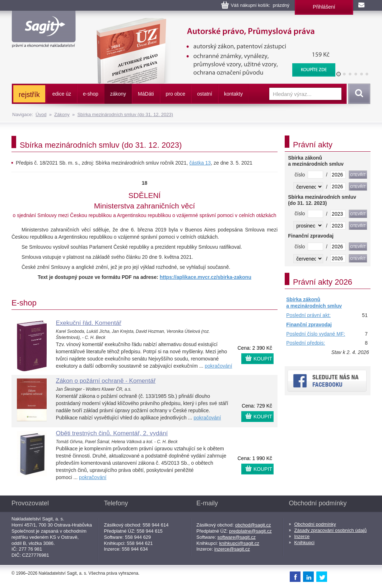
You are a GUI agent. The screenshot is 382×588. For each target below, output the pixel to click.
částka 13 (200, 163)
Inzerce (302, 536)
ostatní (205, 94)
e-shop (91, 94)
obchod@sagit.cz (253, 525)
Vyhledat (358, 94)
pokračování (218, 366)
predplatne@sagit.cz (250, 531)
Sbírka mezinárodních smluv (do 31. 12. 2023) (125, 114)
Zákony (62, 114)
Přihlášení (324, 7)
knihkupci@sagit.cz (239, 543)
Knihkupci (304, 543)
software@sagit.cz (237, 537)
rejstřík (29, 95)
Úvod (41, 114)
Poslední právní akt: (308, 315)
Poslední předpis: (306, 343)
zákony (118, 94)
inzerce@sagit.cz (232, 549)
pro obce (176, 94)
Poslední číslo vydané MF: (316, 334)
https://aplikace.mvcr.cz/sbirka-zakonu (206, 277)
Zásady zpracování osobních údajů (331, 530)
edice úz (62, 94)
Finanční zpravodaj (309, 325)
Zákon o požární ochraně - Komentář (106, 381)
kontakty (233, 94)
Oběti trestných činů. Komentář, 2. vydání (112, 433)
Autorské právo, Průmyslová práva (211, 22)
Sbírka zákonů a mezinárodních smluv (314, 303)
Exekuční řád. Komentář (89, 323)
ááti (146, 94)
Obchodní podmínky (315, 524)
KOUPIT (263, 359)
